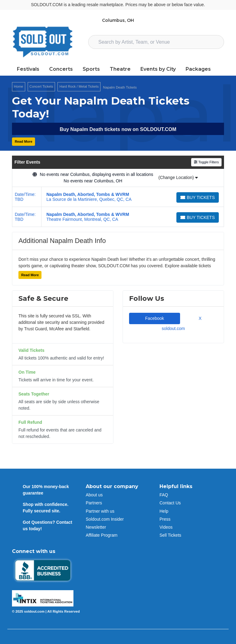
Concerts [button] (61, 69)
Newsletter (96, 527)
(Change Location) (178, 177)
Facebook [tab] (154, 318)
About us (94, 495)
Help (164, 511)
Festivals (28, 69)
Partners (94, 503)
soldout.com (173, 328)
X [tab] (199, 318)
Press (165, 519)
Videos (166, 527)
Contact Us (170, 503)
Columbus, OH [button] (118, 20)
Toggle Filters (206, 162)
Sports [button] (91, 69)
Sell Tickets (170, 535)
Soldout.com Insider (105, 519)
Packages (198, 69)
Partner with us (100, 511)
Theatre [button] (120, 69)
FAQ (164, 495)
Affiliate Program (102, 535)
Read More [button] (24, 141)
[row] (118, 197)
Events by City (158, 69)
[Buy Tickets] (198, 197)
